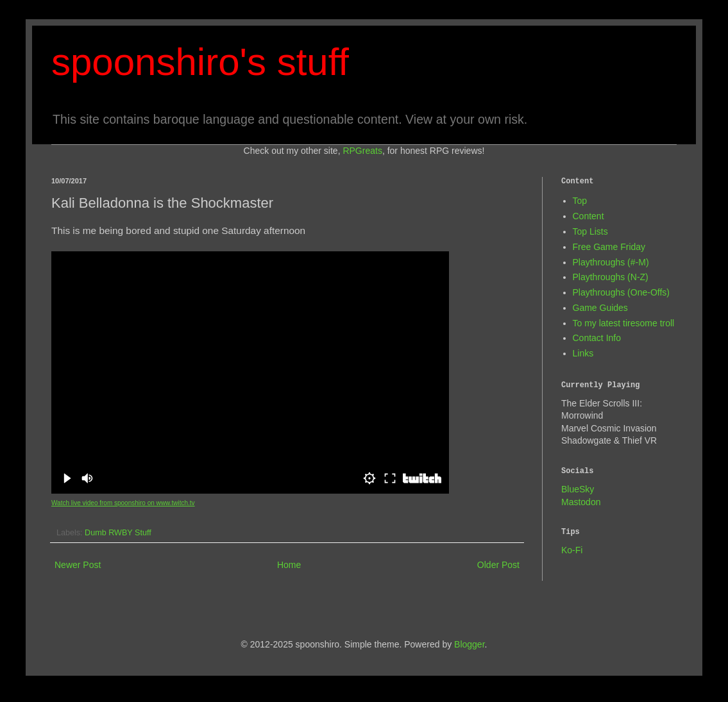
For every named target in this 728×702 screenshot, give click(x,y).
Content (588, 216)
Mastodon (581, 502)
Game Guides (600, 308)
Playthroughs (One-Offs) (621, 292)
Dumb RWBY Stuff (118, 533)
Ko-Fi (572, 550)
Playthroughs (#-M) (611, 262)
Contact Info (597, 338)
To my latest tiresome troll (624, 323)
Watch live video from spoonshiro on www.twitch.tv (123, 503)
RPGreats (362, 151)
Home (289, 565)
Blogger (469, 644)
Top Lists (590, 231)
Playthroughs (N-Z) (611, 277)
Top (580, 201)
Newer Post (78, 565)
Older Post (498, 565)
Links (583, 353)
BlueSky (578, 489)
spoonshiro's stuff (200, 62)
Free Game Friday (609, 247)
